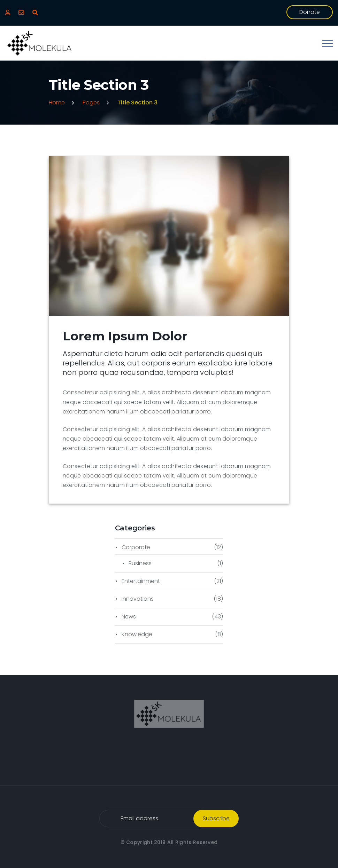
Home (57, 102)
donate (310, 12)
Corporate (136, 547)
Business (140, 563)
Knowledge (137, 634)
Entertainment (141, 581)
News (129, 617)
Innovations (138, 599)
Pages (91, 102)
